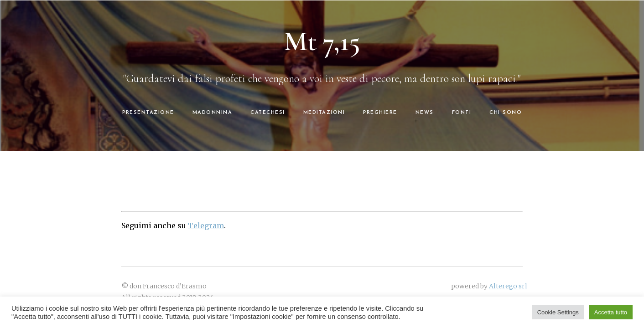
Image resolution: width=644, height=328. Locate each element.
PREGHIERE (380, 113)
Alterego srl (508, 286)
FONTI (462, 113)
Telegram (206, 225)
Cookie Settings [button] (558, 312)
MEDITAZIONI (324, 113)
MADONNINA (213, 113)
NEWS (425, 113)
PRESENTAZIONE (148, 113)
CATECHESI (268, 113)
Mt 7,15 (322, 41)
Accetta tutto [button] (611, 312)
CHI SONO (506, 113)
